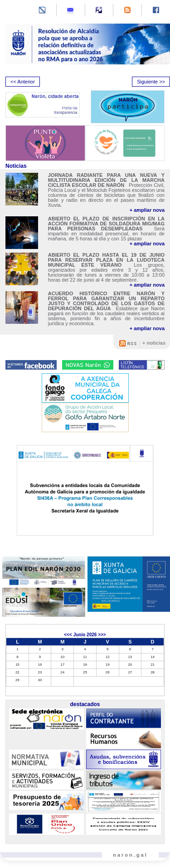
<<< (68, 635)
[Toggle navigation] (13, 11)
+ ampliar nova (147, 210)
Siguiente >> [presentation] (151, 82)
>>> (102, 635)
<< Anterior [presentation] (23, 82)
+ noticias (154, 343)
